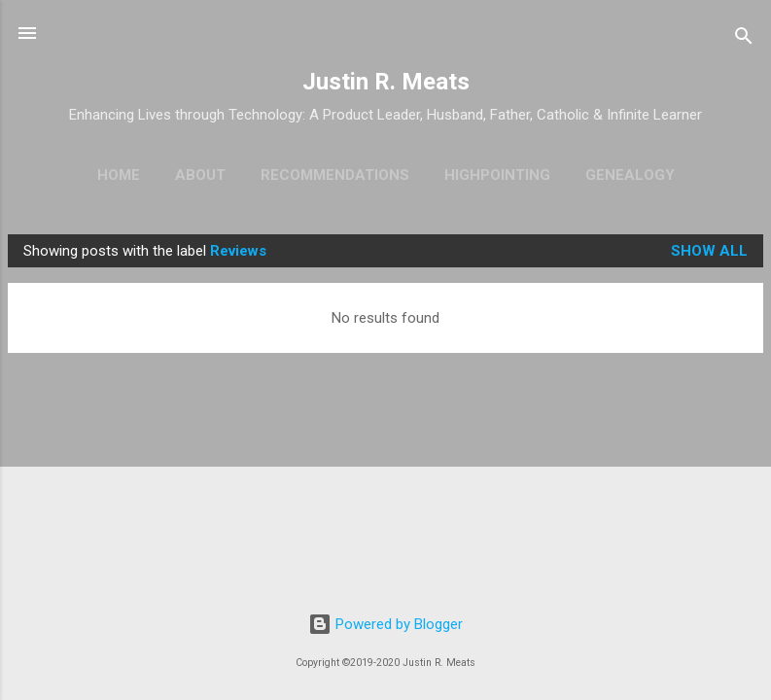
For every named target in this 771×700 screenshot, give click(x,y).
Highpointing (497, 175)
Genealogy (630, 175)
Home (119, 175)
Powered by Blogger (385, 624)
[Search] (744, 39)
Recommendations (335, 175)
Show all (709, 251)
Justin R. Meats (386, 82)
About (200, 175)
